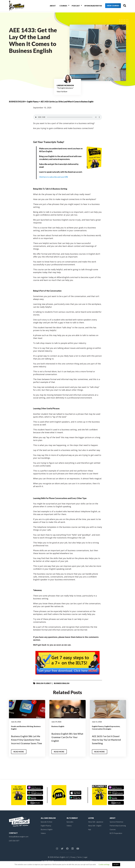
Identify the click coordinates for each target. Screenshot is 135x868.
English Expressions (112, 726)
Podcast (73, 6)
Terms (79, 861)
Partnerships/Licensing (118, 829)
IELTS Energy (73, 821)
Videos (43, 837)
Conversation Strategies (102, 729)
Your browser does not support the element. (68, 117)
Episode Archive (47, 825)
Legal (86, 861)
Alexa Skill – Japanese (96, 825)
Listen (91, 821)
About (52, 6)
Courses (61, 6)
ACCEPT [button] (116, 865)
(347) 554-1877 (15, 844)
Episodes (70, 825)
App (90, 833)
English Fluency (33, 102)
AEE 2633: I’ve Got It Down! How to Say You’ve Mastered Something (108, 740)
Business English (17, 102)
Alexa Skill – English (95, 829)
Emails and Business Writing (22, 726)
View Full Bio (62, 91)
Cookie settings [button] (104, 864)
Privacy (73, 861)
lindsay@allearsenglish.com (19, 840)
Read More (19, 755)
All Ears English (49, 821)
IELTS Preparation (117, 837)
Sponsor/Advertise (90, 6)
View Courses (110, 6)
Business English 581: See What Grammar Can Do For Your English (67, 737)
